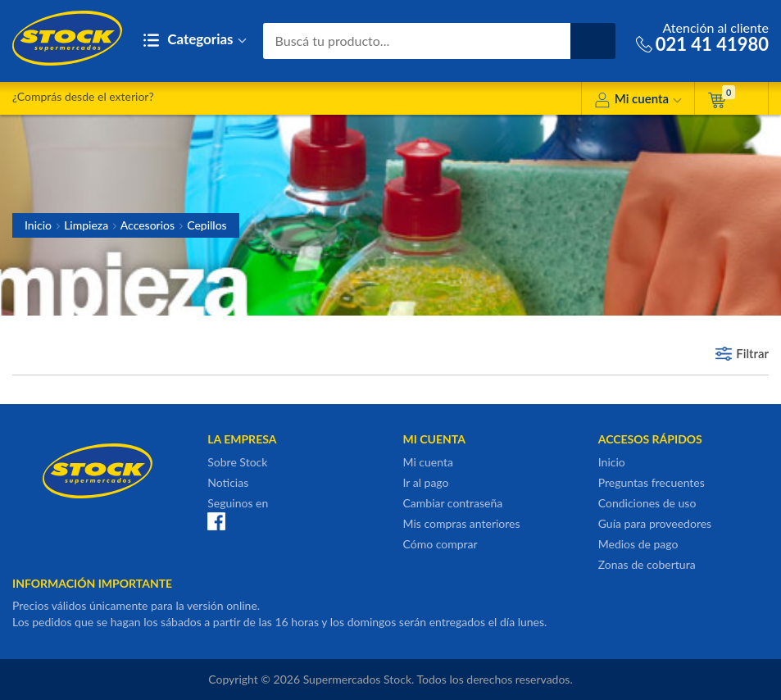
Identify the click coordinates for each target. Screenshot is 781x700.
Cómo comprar (440, 544)
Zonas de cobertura (647, 564)
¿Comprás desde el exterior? (83, 96)
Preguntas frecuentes (652, 482)
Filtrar (752, 353)
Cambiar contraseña (453, 503)
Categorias (195, 41)
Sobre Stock (237, 462)
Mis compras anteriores (462, 523)
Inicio (38, 225)
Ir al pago (426, 482)
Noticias (228, 482)
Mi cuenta (638, 101)
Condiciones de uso (647, 503)
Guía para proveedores (655, 523)
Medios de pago (638, 544)
